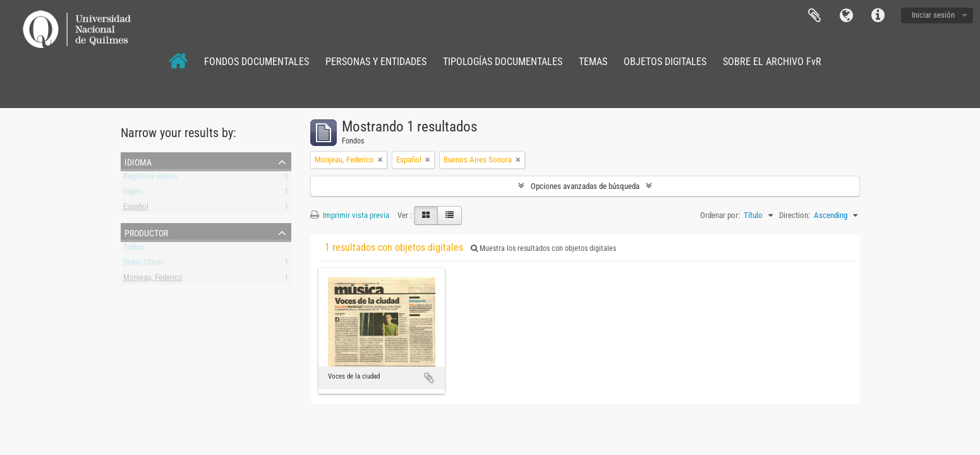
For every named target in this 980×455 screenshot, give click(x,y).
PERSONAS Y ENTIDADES (376, 62)
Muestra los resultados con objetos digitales (543, 248)
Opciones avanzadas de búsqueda (585, 186)
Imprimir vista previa (350, 215)
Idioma (846, 16)
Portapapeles (814, 16)
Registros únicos (150, 179)
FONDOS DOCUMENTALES (257, 62)
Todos (133, 249)
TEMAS (593, 62)
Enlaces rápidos (878, 16)
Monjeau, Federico (153, 280)
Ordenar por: (720, 215)
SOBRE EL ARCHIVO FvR (772, 62)
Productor (146, 232)
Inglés (133, 194)
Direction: (795, 215)
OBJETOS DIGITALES (665, 62)
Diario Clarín (143, 264)
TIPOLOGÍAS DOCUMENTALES (503, 62)
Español (136, 209)
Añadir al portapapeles (429, 378)
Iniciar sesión (933, 15)
